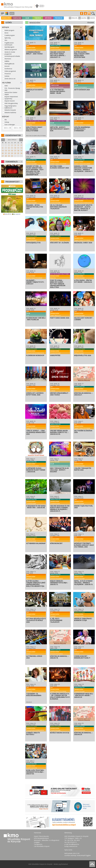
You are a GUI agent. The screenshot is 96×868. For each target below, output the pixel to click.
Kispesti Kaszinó (10, 101)
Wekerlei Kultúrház (10, 113)
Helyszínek (6, 83)
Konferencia (8, 69)
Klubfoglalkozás (9, 64)
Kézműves (8, 59)
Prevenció (59, 18)
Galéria (82, 18)
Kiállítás (7, 61)
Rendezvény (6, 18)
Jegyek (12, 13)
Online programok (10, 71)
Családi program (10, 35)
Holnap (7, 122)
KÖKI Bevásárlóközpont (41, 838)
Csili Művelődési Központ (42, 846)
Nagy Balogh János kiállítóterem (11, 107)
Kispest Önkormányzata (41, 836)
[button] (7, 14)
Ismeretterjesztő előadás (12, 56)
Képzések (48, 18)
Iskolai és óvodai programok (10, 53)
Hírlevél (73, 18)
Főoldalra (91, 22)
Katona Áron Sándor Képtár (11, 93)
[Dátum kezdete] (7, 128)
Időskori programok (11, 49)
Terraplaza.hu (38, 844)
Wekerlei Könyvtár (10, 110)
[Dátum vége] (17, 128)
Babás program (9, 30)
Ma (6, 120)
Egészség (8, 38)
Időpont (6, 117)
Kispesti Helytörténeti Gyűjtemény (11, 98)
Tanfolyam (17, 18)
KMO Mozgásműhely (11, 103)
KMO (6, 86)
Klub (27, 18)
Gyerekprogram (9, 47)
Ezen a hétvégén (10, 125)
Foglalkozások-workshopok (9, 44)
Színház (7, 76)
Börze (6, 33)
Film (6, 40)
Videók (91, 18)
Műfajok (6, 27)
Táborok (38, 18)
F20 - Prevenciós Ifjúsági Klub (12, 89)
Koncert (7, 66)
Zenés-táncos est (10, 79)
